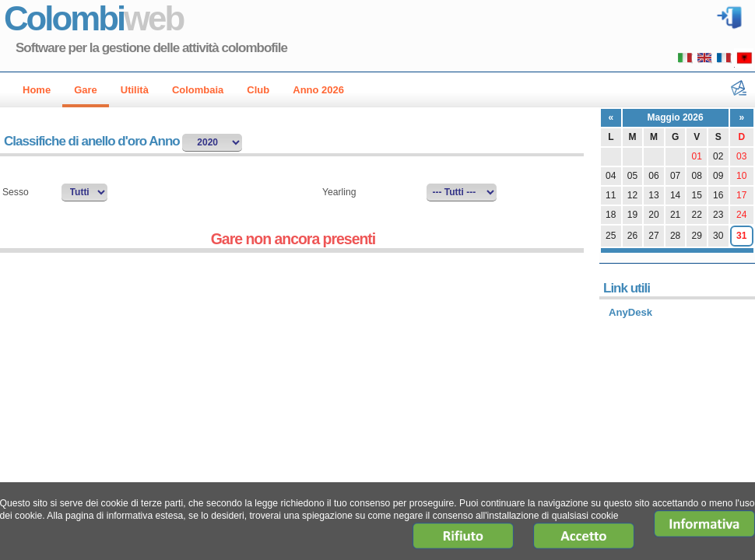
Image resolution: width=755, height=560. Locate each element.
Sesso (16, 192)
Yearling (339, 192)
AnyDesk (630, 312)
